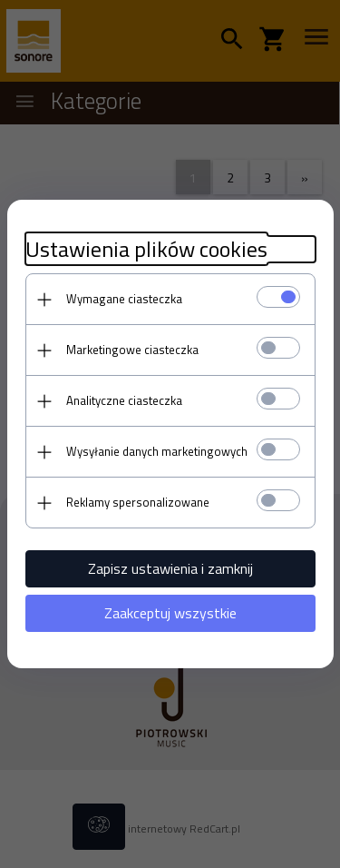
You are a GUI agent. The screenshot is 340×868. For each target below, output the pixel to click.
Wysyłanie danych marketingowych (157, 451)
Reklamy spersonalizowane (138, 502)
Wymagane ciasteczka (124, 299)
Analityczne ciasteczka (124, 400)
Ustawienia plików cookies (146, 249)
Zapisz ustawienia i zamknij (170, 568)
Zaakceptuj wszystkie (170, 613)
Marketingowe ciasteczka (132, 350)
